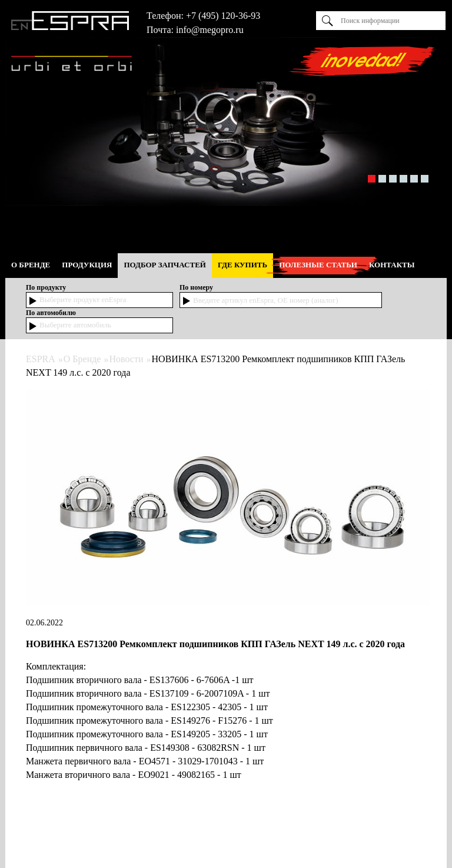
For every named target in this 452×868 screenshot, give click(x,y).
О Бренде (82, 359)
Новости (126, 359)
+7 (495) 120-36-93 (223, 16)
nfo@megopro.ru (211, 30)
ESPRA (41, 359)
